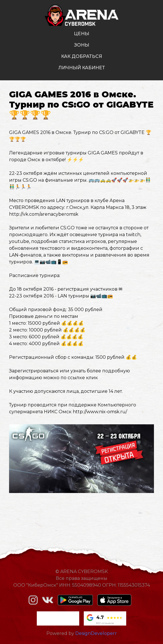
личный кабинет (82, 68)
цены (81, 34)
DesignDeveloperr (96, 633)
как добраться (82, 56)
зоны (82, 45)
